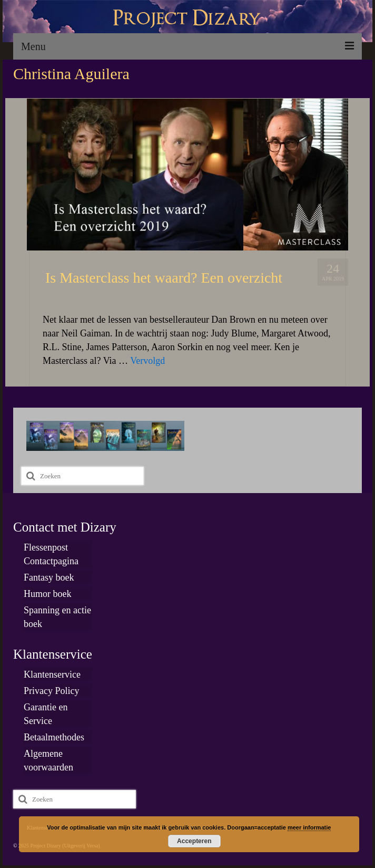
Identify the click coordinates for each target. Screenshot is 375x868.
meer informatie (309, 827)
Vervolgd (147, 361)
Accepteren (194, 841)
